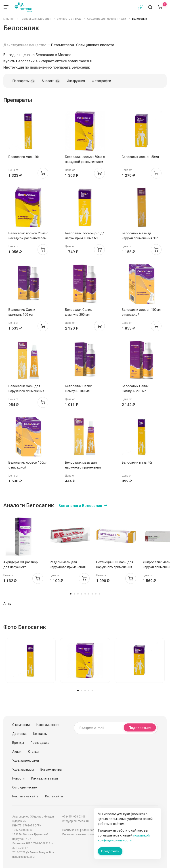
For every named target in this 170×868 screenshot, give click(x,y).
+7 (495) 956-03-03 (74, 817)
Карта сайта (54, 796)
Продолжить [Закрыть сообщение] (110, 851)
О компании (21, 725)
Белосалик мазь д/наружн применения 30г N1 (140, 238)
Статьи (33, 752)
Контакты (40, 734)
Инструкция (76, 81)
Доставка (19, 734)
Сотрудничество (25, 787)
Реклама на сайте (25, 796)
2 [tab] (74, 594)
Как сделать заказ (45, 778)
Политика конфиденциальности (83, 830)
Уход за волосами (26, 761)
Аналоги (51, 81)
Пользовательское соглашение (82, 834)
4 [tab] (82, 594)
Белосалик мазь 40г (24, 157)
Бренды (18, 743)
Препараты (24, 81)
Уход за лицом (23, 769)
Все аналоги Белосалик (80, 506)
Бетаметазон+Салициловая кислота (83, 45)
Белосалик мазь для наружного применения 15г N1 (26, 391)
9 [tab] (99, 594)
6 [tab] (89, 594)
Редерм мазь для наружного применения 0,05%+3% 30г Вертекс (68, 567)
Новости (18, 778)
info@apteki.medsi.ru (76, 821)
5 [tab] (85, 594)
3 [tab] (78, 594)
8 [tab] (96, 594)
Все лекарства (51, 769)
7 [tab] (92, 594)
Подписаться (140, 728)
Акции (17, 752)
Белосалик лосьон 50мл (140, 157)
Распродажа (40, 743)
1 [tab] (71, 594)
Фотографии (101, 81)
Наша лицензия (48, 725)
